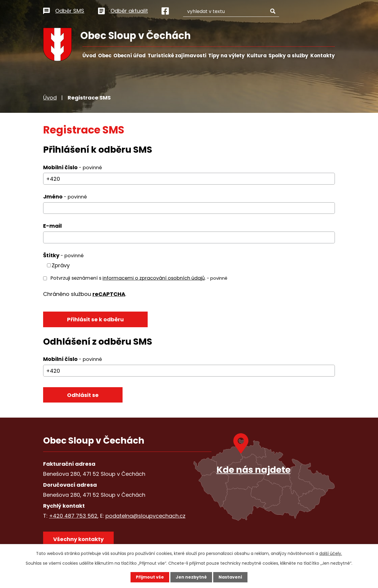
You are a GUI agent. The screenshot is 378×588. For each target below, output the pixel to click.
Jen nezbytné (191, 577)
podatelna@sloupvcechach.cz (145, 516)
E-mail (52, 226)
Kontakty (323, 56)
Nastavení (230, 577)
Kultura (257, 56)
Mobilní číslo (72, 167)
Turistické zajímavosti (177, 56)
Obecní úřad (129, 56)
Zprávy (61, 265)
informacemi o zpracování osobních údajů (154, 278)
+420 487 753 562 (73, 516)
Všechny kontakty (78, 539)
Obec (105, 56)
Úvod (89, 56)
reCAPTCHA (109, 294)
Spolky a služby (288, 56)
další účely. (331, 553)
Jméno (65, 197)
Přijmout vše (150, 577)
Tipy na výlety (227, 56)
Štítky (63, 255)
